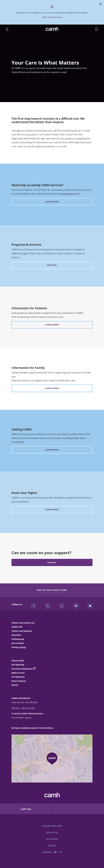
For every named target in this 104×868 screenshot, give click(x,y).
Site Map (52, 845)
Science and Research (22, 631)
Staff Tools (26, 809)
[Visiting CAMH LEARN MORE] (52, 450)
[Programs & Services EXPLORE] (52, 265)
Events (15, 685)
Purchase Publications (22, 669)
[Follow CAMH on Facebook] (34, 606)
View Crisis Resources (52, 17)
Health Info (17, 627)
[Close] (101, 4)
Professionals (18, 639)
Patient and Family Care (23, 623)
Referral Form (18, 673)
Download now (70, 194)
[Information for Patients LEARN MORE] (52, 325)
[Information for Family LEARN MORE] (52, 388)
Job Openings (18, 665)
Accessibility (52, 839)
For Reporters (18, 677)
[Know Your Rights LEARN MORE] (52, 509)
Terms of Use (52, 832)
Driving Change (19, 647)
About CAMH (18, 661)
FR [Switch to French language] (61, 852)
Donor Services (19, 681)
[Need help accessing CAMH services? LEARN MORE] (52, 202)
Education (16, 635)
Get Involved (18, 643)
